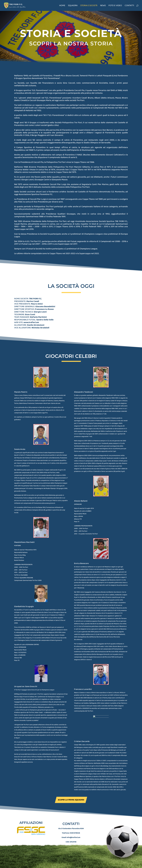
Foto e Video (115, 6)
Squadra (73, 6)
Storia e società (89, 6)
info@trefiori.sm (73, 828)
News (103, 6)
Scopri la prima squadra (71, 800)
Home (62, 6)
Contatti (129, 6)
